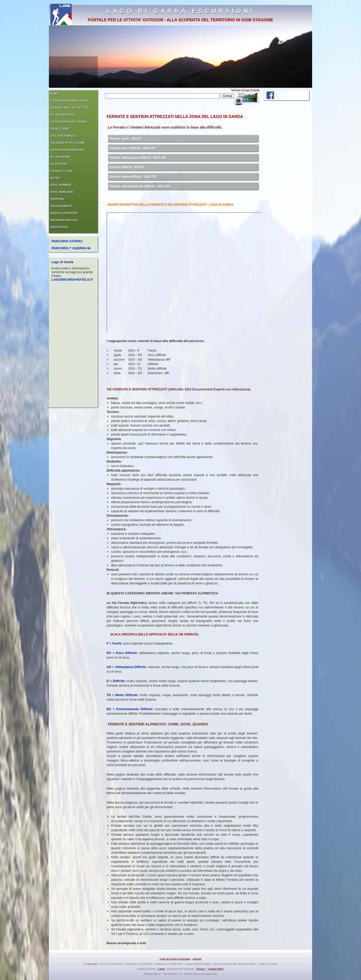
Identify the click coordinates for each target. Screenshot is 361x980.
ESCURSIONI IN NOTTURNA (69, 122)
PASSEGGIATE (60, 129)
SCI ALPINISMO (60, 157)
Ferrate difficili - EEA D (127, 167)
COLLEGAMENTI (61, 206)
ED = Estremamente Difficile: (130, 709)
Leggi (161, 969)
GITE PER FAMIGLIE (63, 136)
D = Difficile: (116, 681)
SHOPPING (57, 199)
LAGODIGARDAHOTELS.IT (72, 280)
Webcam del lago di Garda (245, 90)
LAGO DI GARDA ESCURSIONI (180, 11)
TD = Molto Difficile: (122, 695)
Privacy (201, 969)
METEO (55, 178)
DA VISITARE (59, 164)
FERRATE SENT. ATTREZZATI (69, 108)
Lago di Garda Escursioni (175, 959)
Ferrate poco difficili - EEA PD (132, 148)
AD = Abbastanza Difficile (126, 667)
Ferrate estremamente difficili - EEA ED (140, 186)
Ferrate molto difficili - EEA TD (133, 177)
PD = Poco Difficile (122, 653)
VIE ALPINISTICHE (62, 115)
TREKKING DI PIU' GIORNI (67, 143)
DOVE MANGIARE (62, 192)
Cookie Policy (216, 969)
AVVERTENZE (59, 227)
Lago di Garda (62, 262)
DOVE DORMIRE (61, 185)
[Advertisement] (286, 180)
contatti (197, 959)
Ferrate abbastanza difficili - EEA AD (137, 157)
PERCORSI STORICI (67, 241)
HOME (54, 94)
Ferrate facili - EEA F (125, 138)
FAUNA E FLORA (61, 171)
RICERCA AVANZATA (64, 213)
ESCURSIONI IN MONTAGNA (69, 101)
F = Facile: (115, 643)
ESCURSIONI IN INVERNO (67, 150)
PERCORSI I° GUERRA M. (71, 248)
